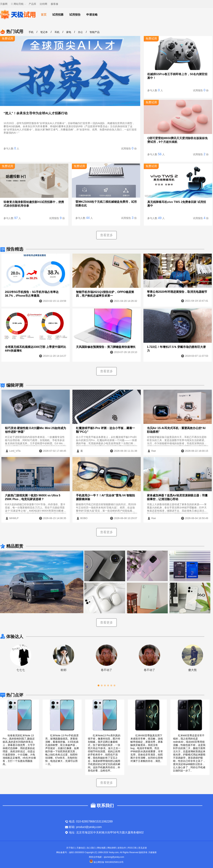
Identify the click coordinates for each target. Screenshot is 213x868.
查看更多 (106, 235)
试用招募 (58, 15)
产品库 (32, 4)
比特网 (43, 4)
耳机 (57, 32)
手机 (31, 32)
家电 (69, 32)
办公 (80, 32)
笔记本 (44, 32)
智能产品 (95, 32)
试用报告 (75, 15)
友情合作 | (123, 848)
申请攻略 (92, 15)
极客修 (54, 4)
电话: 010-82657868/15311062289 (91, 821)
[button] (99, 685)
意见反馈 (143, 848)
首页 (44, 15)
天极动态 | (82, 848)
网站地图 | (102, 848)
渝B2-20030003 (77, 852)
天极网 (4, 4)
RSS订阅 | (133, 848)
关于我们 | (71, 848)
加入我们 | (92, 848)
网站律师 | (113, 848)
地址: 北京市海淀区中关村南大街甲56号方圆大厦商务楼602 (106, 832)
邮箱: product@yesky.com (85, 827)
